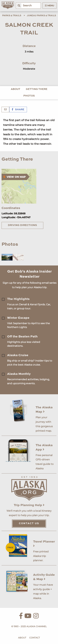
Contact (35, 638)
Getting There (37, 89)
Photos (29, 96)
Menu (49, 6)
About (16, 89)
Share (18, 110)
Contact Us (29, 524)
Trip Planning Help (29, 505)
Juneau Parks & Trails (41, 16)
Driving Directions (22, 225)
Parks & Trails (12, 16)
